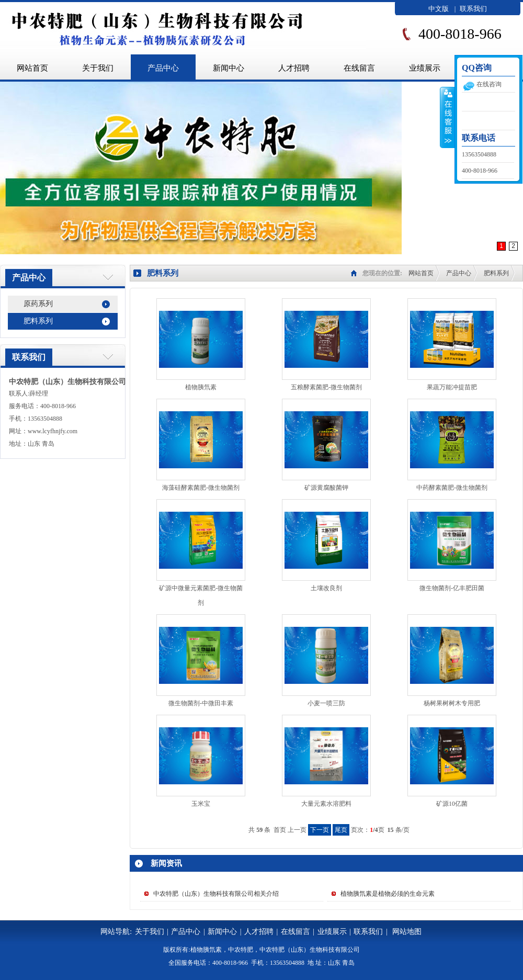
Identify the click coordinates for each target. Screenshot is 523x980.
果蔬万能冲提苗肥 (452, 387)
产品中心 (163, 68)
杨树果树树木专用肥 (452, 703)
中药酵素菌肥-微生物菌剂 (452, 488)
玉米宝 (201, 804)
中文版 (439, 9)
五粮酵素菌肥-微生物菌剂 (326, 387)
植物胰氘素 (201, 387)
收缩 (447, 117)
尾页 (341, 830)
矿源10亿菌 (452, 804)
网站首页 (421, 273)
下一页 (320, 830)
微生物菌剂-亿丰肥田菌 (452, 588)
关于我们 (98, 68)
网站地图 (407, 932)
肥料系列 (38, 321)
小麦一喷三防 (326, 703)
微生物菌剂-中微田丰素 (201, 703)
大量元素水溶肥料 (326, 804)
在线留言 (359, 68)
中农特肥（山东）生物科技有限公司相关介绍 (216, 894)
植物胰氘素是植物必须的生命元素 (388, 894)
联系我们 (473, 9)
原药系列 (38, 304)
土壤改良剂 (326, 588)
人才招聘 (294, 68)
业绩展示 (425, 68)
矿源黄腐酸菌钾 (326, 488)
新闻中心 (229, 68)
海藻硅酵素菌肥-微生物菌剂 (201, 488)
